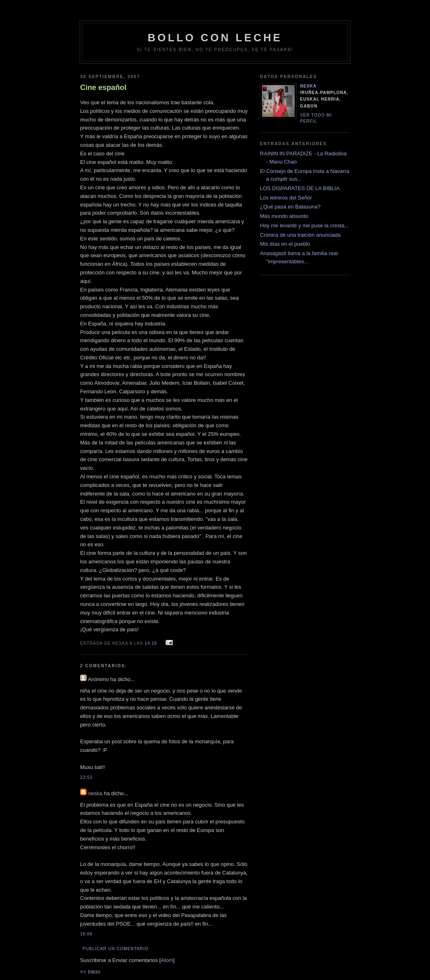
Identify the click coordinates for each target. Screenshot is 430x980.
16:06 (86, 934)
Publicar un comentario (115, 949)
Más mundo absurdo (284, 216)
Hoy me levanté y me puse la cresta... (304, 225)
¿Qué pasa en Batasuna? (290, 207)
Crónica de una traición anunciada (300, 235)
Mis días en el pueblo (285, 244)
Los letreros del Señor (286, 198)
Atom (167, 960)
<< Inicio (90, 972)
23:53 (86, 777)
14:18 (152, 643)
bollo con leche (215, 38)
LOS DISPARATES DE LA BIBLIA (300, 188)
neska (95, 793)
